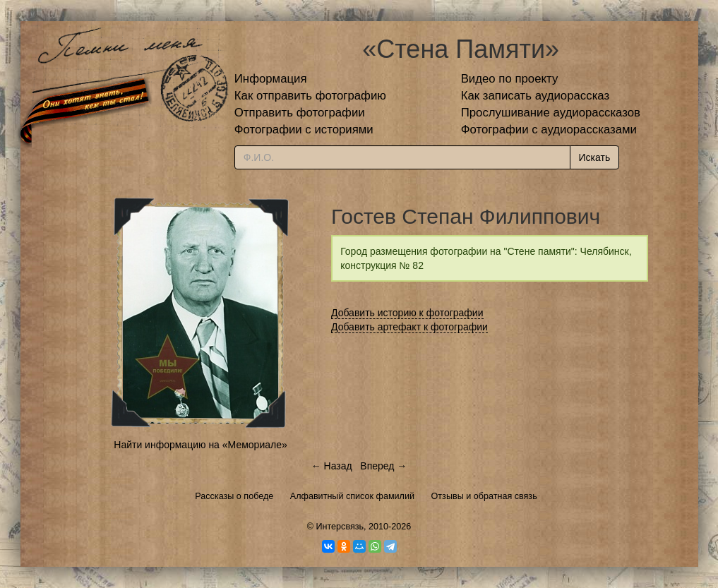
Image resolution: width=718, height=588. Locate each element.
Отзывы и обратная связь (484, 496)
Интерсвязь (340, 527)
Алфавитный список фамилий (352, 496)
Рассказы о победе (234, 496)
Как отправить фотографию (310, 96)
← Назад (332, 466)
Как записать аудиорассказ (535, 96)
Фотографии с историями (304, 130)
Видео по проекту (510, 79)
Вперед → (383, 466)
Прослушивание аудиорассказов (551, 113)
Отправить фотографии (300, 113)
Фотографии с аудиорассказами (549, 130)
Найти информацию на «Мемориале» (200, 445)
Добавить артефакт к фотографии (409, 327)
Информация (271, 79)
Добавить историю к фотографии (407, 313)
